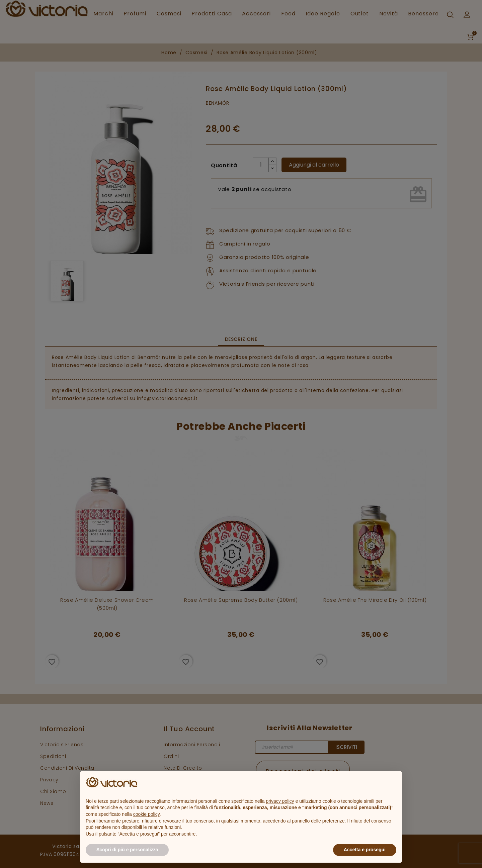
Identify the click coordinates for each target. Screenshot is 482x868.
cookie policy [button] (146, 814)
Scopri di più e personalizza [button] (127, 850)
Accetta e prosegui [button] (365, 850)
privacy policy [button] (280, 801)
